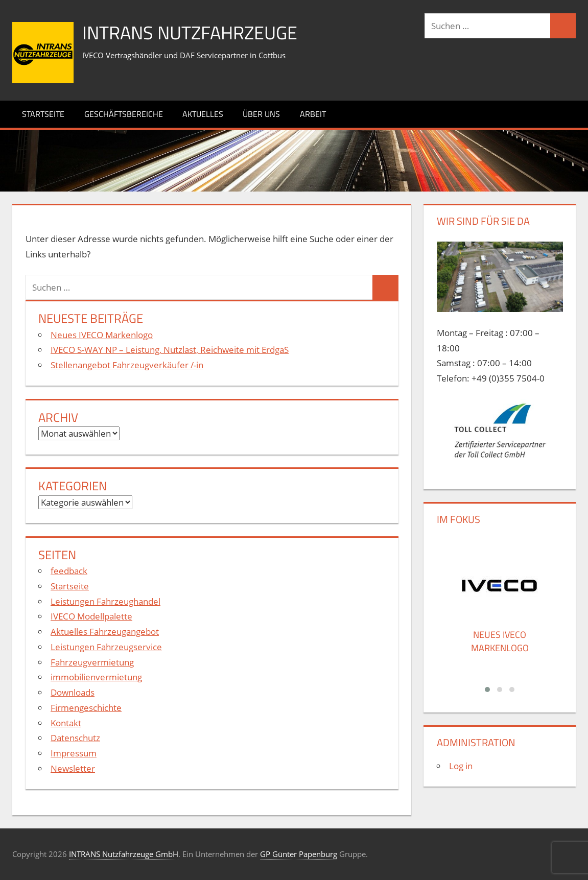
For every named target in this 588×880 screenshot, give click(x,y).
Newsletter (73, 768)
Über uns (261, 114)
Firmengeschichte (86, 708)
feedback (69, 571)
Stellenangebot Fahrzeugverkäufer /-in (127, 365)
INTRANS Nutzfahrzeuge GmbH (124, 854)
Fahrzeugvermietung (92, 662)
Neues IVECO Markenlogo (102, 335)
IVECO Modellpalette (91, 616)
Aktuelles (203, 114)
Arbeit (313, 114)
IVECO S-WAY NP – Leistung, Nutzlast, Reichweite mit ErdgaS (170, 350)
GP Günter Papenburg (299, 854)
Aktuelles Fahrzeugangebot (105, 632)
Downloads (73, 692)
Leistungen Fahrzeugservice (106, 647)
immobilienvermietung (96, 677)
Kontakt (66, 723)
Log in (461, 766)
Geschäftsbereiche (124, 114)
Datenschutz (75, 738)
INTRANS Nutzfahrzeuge (190, 32)
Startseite (43, 114)
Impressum (74, 753)
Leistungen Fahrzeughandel (105, 601)
